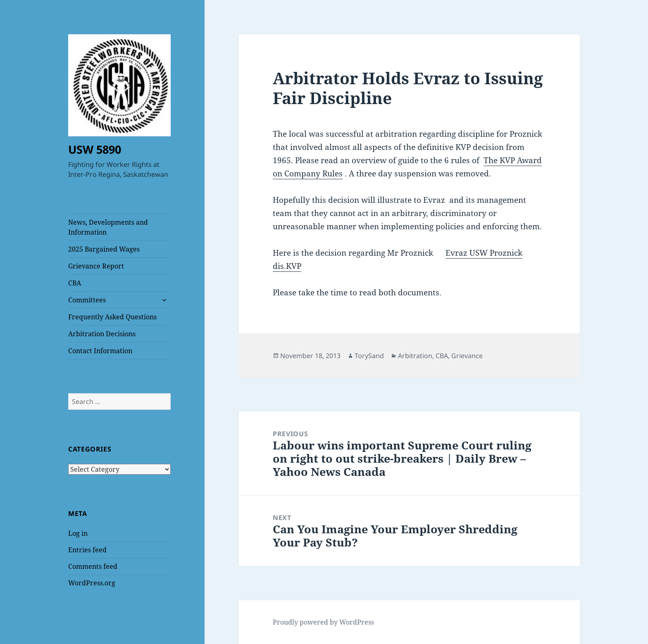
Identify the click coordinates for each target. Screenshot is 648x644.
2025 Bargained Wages (104, 249)
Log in (78, 533)
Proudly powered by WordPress (323, 622)
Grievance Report (96, 266)
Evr (452, 253)
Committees (87, 300)
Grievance (467, 356)
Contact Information (100, 351)
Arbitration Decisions (102, 334)
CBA (75, 283)
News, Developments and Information (108, 227)
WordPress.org (92, 583)
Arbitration (415, 356)
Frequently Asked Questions (112, 317)
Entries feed (87, 550)
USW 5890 (95, 149)
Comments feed (93, 566)
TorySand (369, 356)
